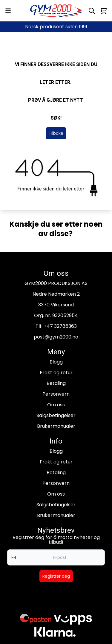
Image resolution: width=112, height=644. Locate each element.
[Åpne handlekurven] (103, 11)
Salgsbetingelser (56, 415)
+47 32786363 (60, 326)
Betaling (56, 383)
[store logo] (56, 11)
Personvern (56, 394)
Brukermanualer (56, 426)
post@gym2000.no (56, 337)
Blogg (56, 362)
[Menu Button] (8, 11)
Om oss (56, 405)
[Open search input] (92, 11)
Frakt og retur (56, 373)
